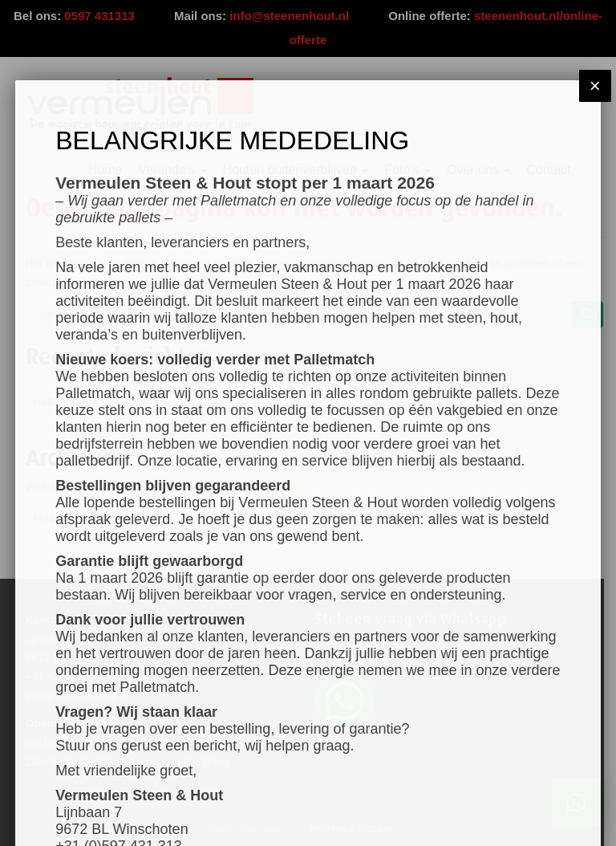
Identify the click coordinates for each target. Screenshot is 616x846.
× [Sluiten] (595, 85)
